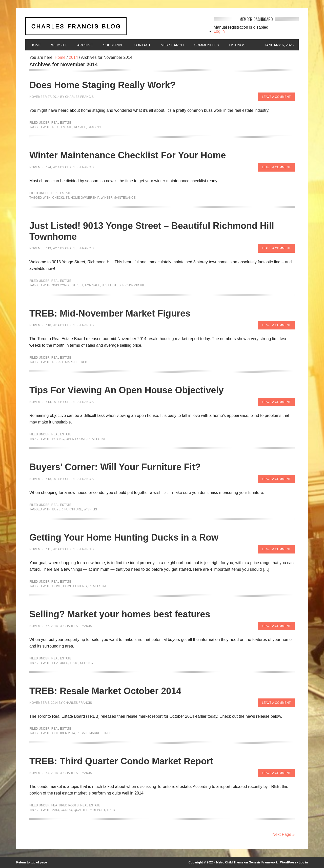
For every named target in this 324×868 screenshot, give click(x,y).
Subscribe (113, 45)
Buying (58, 439)
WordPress (288, 862)
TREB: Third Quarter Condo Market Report (121, 761)
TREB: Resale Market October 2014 (105, 691)
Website (59, 45)
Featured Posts (65, 805)
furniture (73, 509)
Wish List (91, 509)
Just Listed (111, 285)
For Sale (93, 285)
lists (74, 663)
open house (76, 439)
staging (94, 127)
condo (66, 810)
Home (36, 45)
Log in (219, 31)
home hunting (75, 586)
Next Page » (283, 834)
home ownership (85, 198)
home (57, 586)
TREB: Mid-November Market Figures (110, 313)
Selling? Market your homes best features (120, 614)
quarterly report (89, 810)
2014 (56, 810)
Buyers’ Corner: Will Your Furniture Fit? (115, 467)
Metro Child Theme (230, 862)
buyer (57, 509)
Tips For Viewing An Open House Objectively (127, 390)
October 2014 (63, 733)
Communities (207, 45)
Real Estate (61, 123)
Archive (85, 45)
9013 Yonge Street (68, 285)
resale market (65, 362)
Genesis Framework (263, 862)
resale (80, 127)
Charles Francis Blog (115, 28)
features (60, 663)
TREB (83, 362)
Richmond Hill (134, 285)
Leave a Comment (276, 97)
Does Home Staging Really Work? (102, 85)
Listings (237, 45)
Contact (142, 45)
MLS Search (172, 45)
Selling (86, 663)
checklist (60, 198)
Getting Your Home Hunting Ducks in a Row (124, 537)
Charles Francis (79, 97)
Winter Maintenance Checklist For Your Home (128, 155)
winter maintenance (118, 198)
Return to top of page (32, 862)
